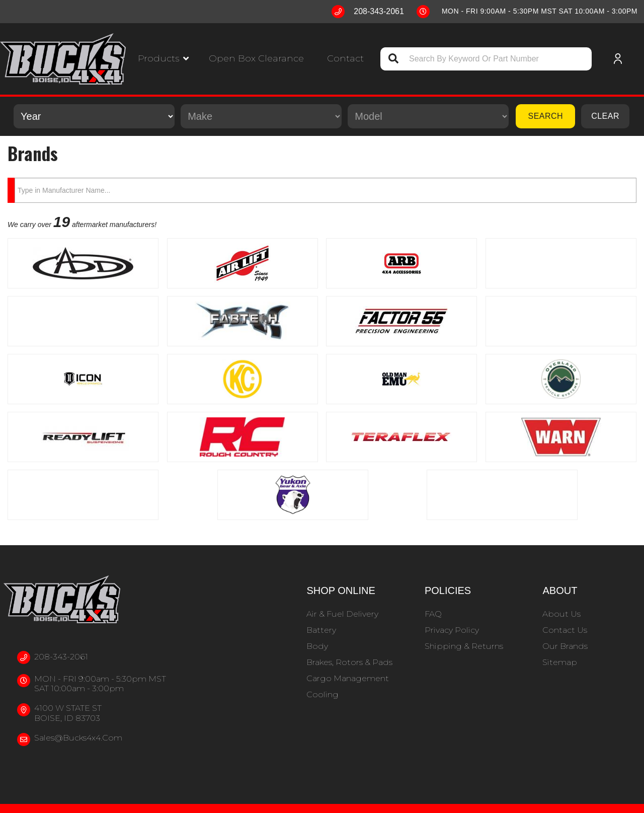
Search (545, 116)
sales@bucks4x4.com (78, 738)
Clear (605, 116)
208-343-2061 (61, 657)
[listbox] (94, 116)
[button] (163, 59)
